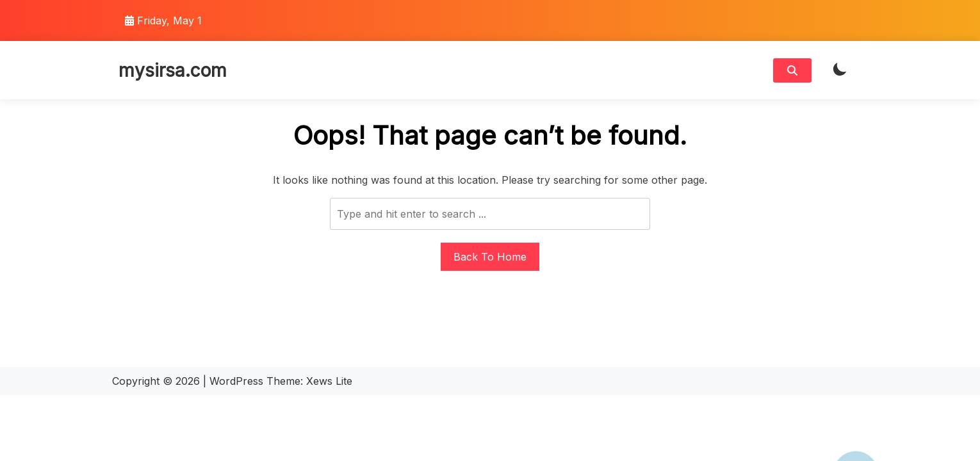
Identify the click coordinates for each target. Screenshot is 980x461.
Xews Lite (329, 381)
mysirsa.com (173, 70)
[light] (840, 70)
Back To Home (490, 257)
